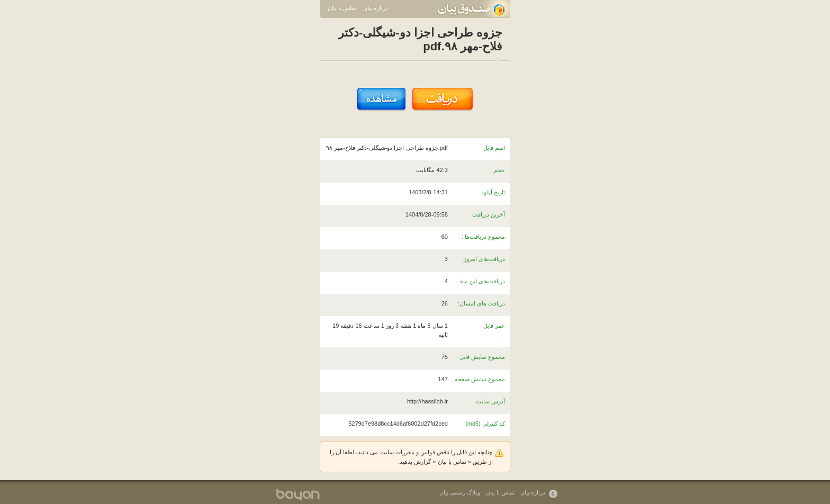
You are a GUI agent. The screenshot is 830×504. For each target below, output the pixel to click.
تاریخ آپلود (493, 192)
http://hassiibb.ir (427, 401)
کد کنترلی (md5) (485, 424)
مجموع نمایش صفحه (480, 379)
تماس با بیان (342, 8)
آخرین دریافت (489, 214)
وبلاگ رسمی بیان (460, 492)
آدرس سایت (490, 401)
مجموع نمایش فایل (482, 357)
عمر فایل (494, 326)
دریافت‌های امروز (484, 259)
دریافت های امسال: (481, 303)
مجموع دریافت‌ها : (483, 237)
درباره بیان (376, 8)
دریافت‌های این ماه (482, 281)
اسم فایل (494, 148)
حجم (499, 170)
